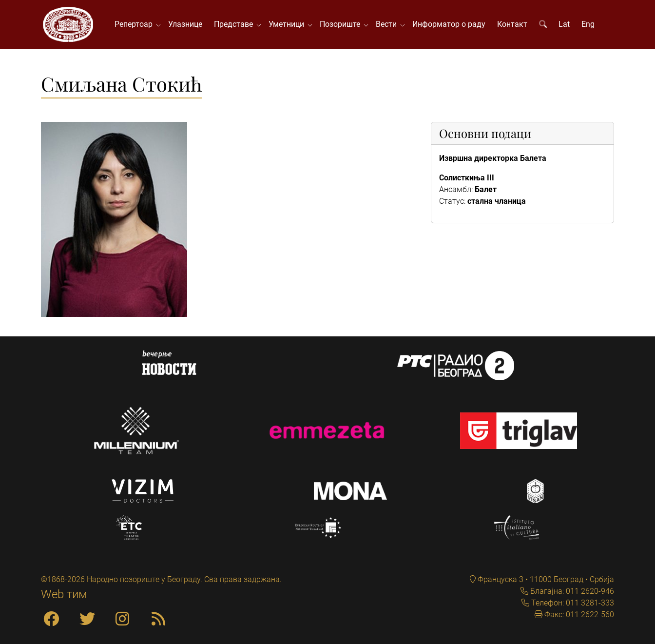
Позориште (342, 24)
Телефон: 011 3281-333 (572, 603)
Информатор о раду (449, 24)
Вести (388, 24)
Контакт (512, 24)
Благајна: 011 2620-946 (571, 591)
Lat (564, 24)
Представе (235, 24)
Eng (588, 24)
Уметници (288, 24)
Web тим (64, 594)
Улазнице (185, 24)
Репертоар (135, 24)
